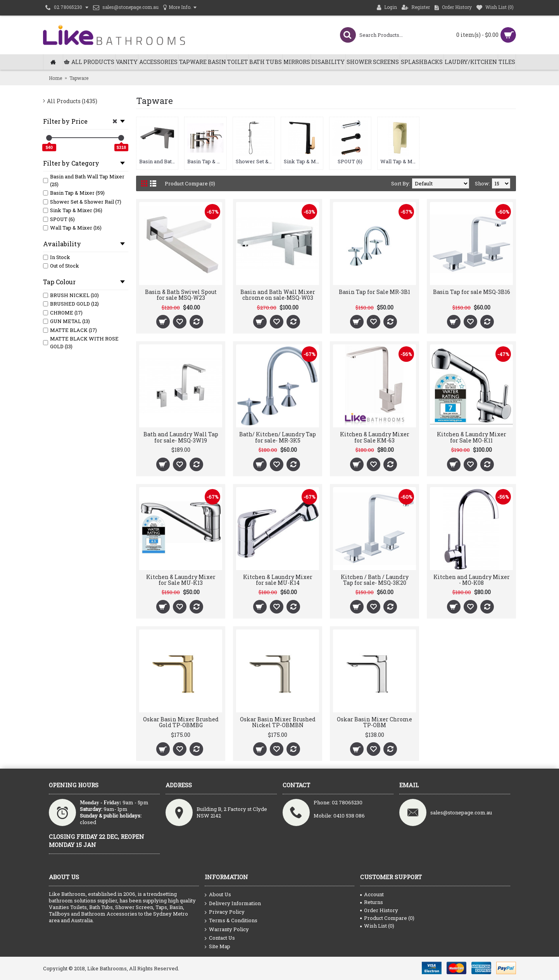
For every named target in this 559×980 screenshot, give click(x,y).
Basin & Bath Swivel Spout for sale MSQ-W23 (181, 295)
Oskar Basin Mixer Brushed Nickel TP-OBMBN (278, 722)
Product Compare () (387, 918)
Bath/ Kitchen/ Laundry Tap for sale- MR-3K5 (278, 437)
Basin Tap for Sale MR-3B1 (374, 292)
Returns (372, 902)
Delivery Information (233, 904)
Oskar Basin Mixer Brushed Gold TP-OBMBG (181, 722)
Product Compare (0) (190, 183)
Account (372, 894)
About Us (218, 895)
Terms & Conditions (231, 921)
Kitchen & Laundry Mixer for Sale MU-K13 (181, 580)
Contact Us (220, 938)
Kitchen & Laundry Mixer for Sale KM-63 (375, 437)
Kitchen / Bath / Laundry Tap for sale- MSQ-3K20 (375, 580)
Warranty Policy (227, 930)
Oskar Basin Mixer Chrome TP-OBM (374, 722)
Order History (379, 910)
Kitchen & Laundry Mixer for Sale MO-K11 (472, 437)
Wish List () (377, 926)
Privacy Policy (225, 912)
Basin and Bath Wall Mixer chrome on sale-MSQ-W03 (278, 295)
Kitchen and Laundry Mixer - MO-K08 (472, 580)
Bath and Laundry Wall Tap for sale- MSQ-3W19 (181, 437)
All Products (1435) (72, 101)
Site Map (217, 946)
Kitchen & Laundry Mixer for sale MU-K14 (278, 580)
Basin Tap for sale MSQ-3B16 (472, 292)
